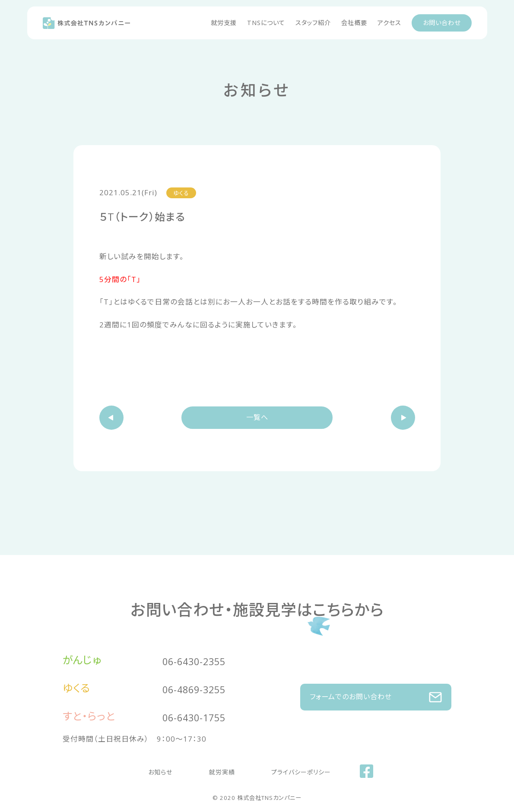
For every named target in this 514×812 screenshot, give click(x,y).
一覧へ (257, 418)
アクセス (389, 23)
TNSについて (266, 23)
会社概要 (354, 23)
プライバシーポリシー (286, 770)
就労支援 (224, 23)
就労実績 (222, 770)
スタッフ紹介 (313, 23)
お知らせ (176, 770)
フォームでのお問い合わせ (376, 693)
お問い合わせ (442, 23)
